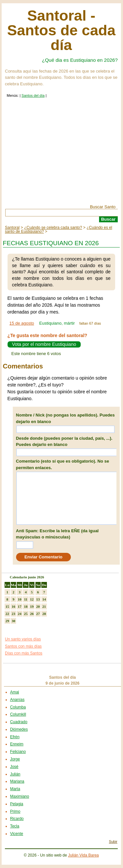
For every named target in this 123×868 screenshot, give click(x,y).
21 (44, 606)
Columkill (18, 714)
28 (44, 614)
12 (32, 599)
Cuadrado (19, 722)
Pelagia (17, 804)
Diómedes (19, 729)
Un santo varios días (23, 639)
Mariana (17, 781)
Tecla (15, 826)
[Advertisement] (61, 156)
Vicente (17, 834)
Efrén (15, 737)
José (14, 767)
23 (14, 614)
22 (7, 614)
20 (38, 606)
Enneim (17, 744)
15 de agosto (22, 323)
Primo (15, 811)
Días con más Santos (24, 653)
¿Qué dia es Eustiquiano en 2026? (80, 60)
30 (14, 621)
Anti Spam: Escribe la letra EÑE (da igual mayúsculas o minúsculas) (57, 534)
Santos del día (33, 95)
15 (7, 606)
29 (7, 621)
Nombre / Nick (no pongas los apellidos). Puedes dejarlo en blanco (65, 418)
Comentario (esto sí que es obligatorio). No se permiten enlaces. (63, 464)
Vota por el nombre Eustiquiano (44, 345)
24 (20, 614)
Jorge (15, 759)
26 (32, 614)
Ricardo (17, 819)
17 (20, 606)
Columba (18, 707)
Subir (113, 842)
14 (44, 599)
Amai (15, 692)
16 (14, 606)
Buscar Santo (103, 207)
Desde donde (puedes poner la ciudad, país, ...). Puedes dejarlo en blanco (64, 442)
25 (26, 614)
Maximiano (20, 796)
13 (38, 599)
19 (32, 606)
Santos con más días (23, 646)
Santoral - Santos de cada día (61, 30)
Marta (15, 789)
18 (26, 606)
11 (26, 599)
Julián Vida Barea (83, 855)
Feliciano (18, 752)
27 (38, 614)
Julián (15, 774)
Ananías (17, 700)
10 (20, 599)
